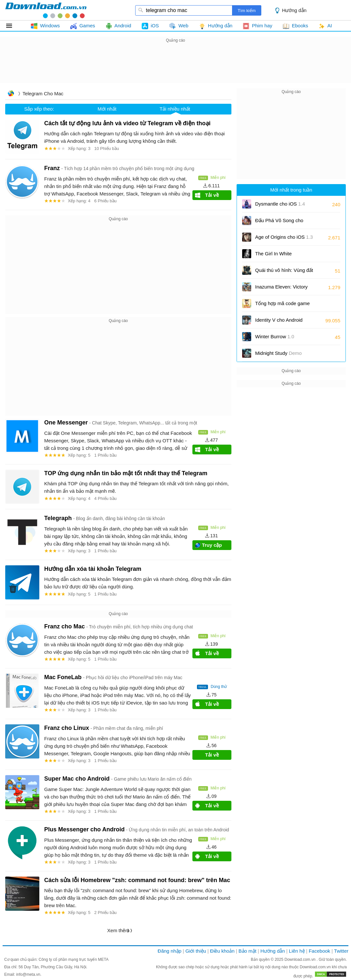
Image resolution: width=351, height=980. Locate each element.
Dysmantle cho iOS (280, 204)
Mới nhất (107, 109)
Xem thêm (118, 930)
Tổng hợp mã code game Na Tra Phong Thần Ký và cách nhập (283, 306)
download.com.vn (46, 10)
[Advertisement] (175, 59)
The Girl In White (273, 254)
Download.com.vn (300, 960)
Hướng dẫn (294, 10)
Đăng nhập (169, 951)
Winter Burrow (275, 336)
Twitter (341, 951)
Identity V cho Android (279, 322)
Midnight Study (278, 353)
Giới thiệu (196, 951)
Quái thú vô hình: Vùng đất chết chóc (284, 272)
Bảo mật (247, 951)
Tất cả (13, 26)
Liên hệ (297, 951)
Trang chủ (11, 94)
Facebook (319, 951)
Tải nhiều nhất (175, 109)
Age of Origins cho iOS (284, 237)
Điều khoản (222, 951)
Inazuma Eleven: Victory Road (281, 289)
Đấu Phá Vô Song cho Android (279, 223)
